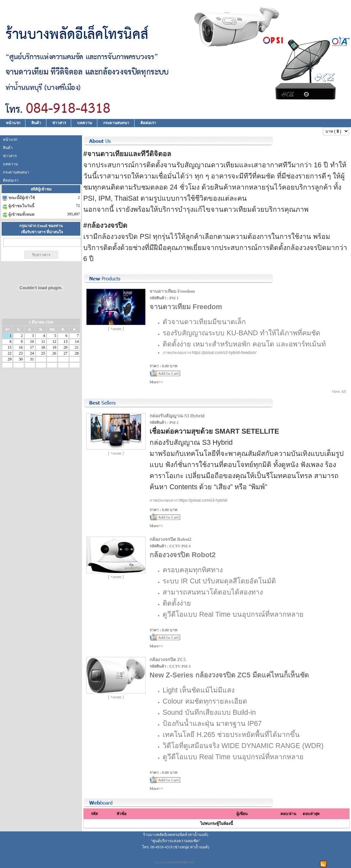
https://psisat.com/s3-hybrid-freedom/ (224, 353)
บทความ (85, 123)
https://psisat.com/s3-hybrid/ (203, 500)
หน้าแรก (13, 123)
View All (339, 392)
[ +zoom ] (116, 329)
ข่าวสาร (59, 123)
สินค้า (36, 123)
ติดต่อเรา (148, 123)
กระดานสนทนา (116, 123)
